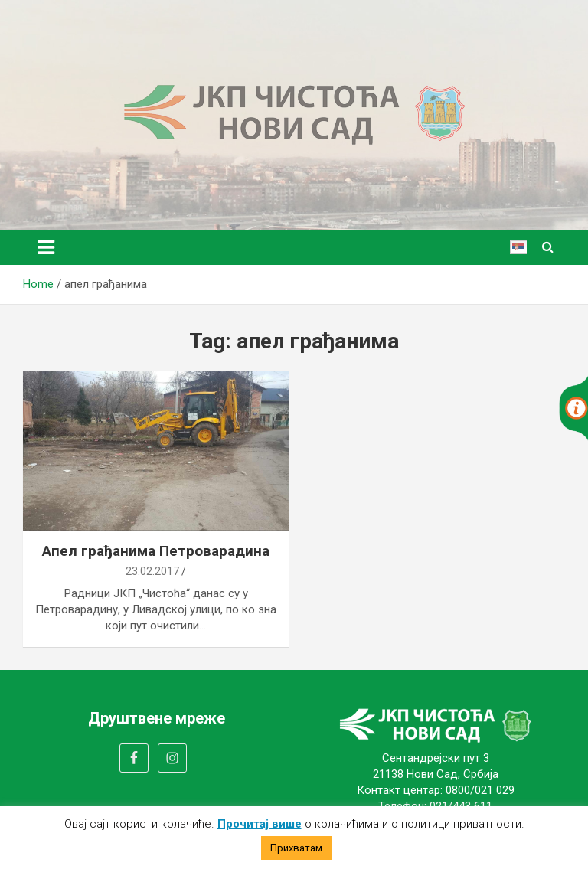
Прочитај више (260, 824)
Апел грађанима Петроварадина (156, 551)
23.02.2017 (152, 571)
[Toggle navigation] (46, 247)
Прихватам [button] (296, 848)
